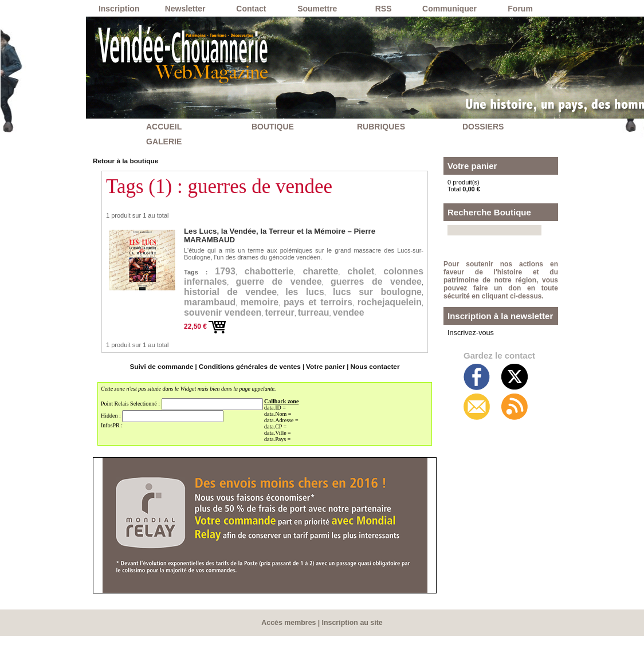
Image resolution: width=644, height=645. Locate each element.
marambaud (213, 298)
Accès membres (290, 632)
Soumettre (317, 9)
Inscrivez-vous (468, 360)
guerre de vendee (281, 274)
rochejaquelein (220, 310)
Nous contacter (368, 376)
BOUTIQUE (273, 127)
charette (317, 262)
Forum (520, 9)
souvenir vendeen (323, 310)
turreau (202, 322)
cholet (358, 262)
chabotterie (264, 262)
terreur (405, 310)
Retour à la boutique (123, 160)
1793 (219, 262)
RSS (384, 9)
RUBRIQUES (381, 127)
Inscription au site (352, 632)
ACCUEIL (164, 127)
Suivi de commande (168, 376)
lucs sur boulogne (376, 286)
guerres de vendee (375, 274)
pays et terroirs (371, 298)
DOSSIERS (483, 127)
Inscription (119, 9)
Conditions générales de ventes (251, 376)
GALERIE (164, 141)
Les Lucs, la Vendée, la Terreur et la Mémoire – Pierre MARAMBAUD (295, 230)
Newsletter (185, 9)
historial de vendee (232, 286)
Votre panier (321, 376)
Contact (251, 9)
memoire (281, 298)
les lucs (305, 286)
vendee (241, 322)
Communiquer (449, 9)
